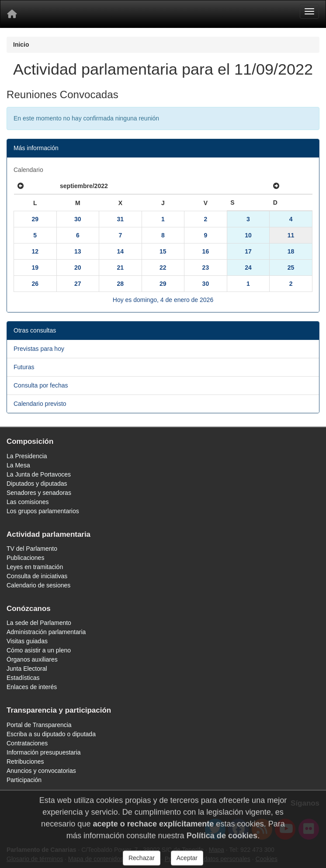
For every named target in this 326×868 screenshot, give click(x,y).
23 (206, 268)
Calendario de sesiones (38, 585)
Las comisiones (28, 502)
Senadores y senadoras (39, 493)
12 (35, 251)
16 (206, 251)
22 (163, 268)
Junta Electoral (27, 669)
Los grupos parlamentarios (43, 511)
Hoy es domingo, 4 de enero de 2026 (163, 300)
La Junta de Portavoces (39, 474)
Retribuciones (25, 762)
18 (291, 251)
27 (78, 284)
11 (291, 235)
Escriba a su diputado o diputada (51, 734)
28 (121, 284)
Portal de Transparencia (39, 725)
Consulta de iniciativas (37, 576)
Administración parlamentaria (46, 632)
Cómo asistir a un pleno (39, 650)
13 (78, 251)
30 (78, 219)
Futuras (24, 367)
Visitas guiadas (27, 641)
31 (121, 219)
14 (121, 251)
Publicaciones (25, 558)
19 (35, 268)
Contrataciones (27, 743)
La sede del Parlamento (39, 623)
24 (248, 268)
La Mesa (18, 465)
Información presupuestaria (44, 752)
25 (291, 268)
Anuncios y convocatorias (41, 771)
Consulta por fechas (41, 385)
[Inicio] (12, 14)
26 (35, 284)
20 (78, 268)
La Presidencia (27, 456)
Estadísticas (23, 678)
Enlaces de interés (32, 687)
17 (248, 251)
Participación (24, 780)
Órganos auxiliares (32, 659)
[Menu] (309, 11)
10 (248, 235)
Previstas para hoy (39, 349)
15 (163, 251)
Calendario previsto (40, 404)
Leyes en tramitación (35, 567)
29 (35, 219)
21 (121, 268)
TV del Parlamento (32, 549)
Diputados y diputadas (37, 484)
